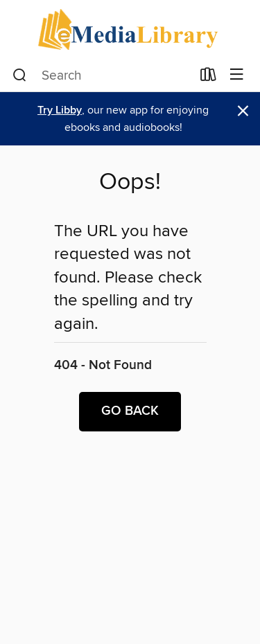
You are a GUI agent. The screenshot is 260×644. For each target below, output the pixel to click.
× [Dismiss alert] (243, 111)
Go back (130, 411)
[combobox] (102, 75)
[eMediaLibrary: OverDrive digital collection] (130, 29)
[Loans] (208, 78)
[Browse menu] (237, 75)
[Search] (20, 75)
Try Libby (60, 110)
